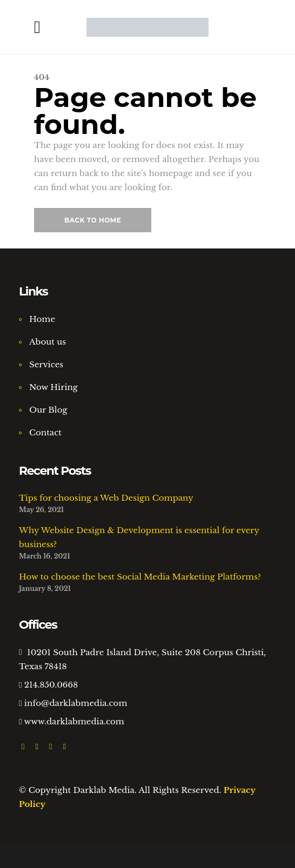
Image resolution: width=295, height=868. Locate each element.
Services (46, 364)
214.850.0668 (51, 685)
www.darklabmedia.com (74, 721)
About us (48, 342)
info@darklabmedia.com (76, 703)
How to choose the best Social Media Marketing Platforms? (140, 577)
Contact (45, 432)
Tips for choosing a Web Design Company (106, 498)
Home (42, 319)
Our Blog (48, 410)
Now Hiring (53, 387)
